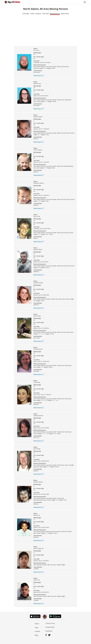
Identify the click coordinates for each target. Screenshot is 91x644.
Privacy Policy (50, 627)
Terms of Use (50, 623)
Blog (36, 635)
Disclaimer (49, 631)
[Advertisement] (45, 30)
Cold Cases (46, 14)
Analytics (38, 14)
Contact (37, 631)
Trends (32, 14)
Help (36, 628)
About (37, 624)
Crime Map (26, 14)
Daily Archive (65, 14)
